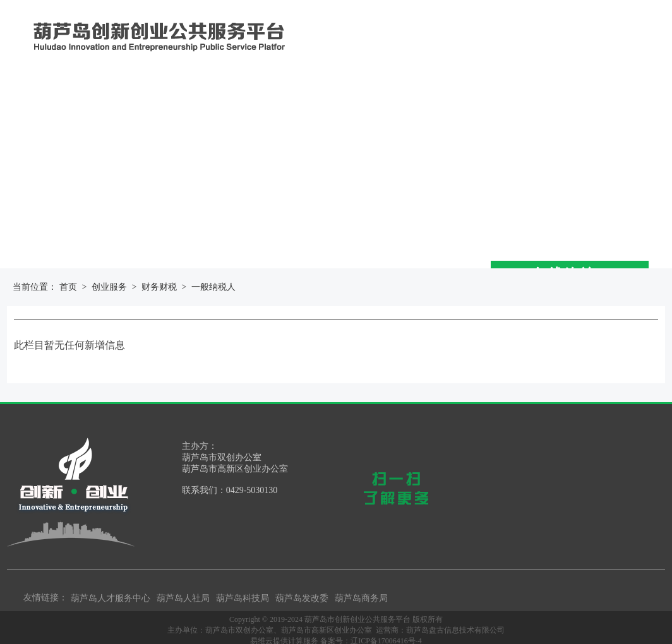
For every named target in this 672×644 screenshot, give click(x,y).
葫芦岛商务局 (361, 598)
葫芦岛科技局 (243, 598)
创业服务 (109, 287)
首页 (68, 287)
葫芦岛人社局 (183, 598)
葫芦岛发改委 (302, 598)
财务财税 (159, 287)
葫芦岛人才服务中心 (111, 598)
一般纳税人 (213, 287)
